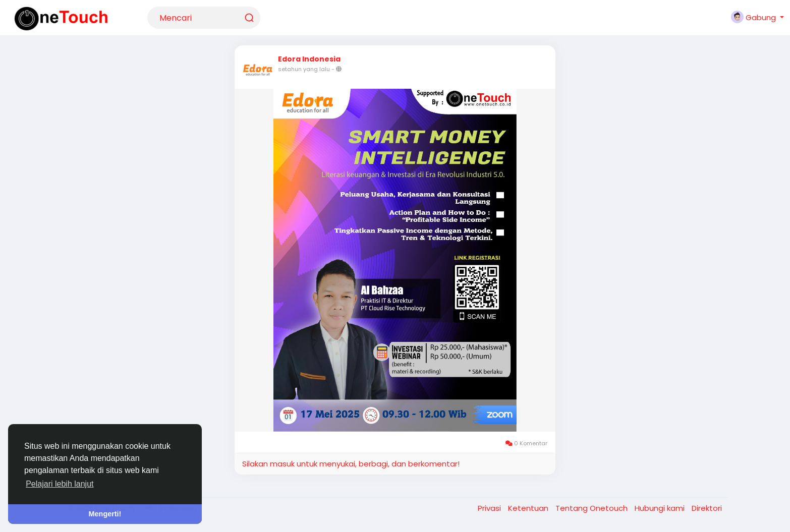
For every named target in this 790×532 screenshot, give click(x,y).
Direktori (707, 508)
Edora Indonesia (309, 59)
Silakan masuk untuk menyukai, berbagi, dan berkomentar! (351, 464)
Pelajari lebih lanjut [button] (60, 484)
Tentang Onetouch (592, 508)
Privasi (490, 508)
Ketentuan (529, 508)
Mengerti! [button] (105, 514)
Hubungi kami (661, 508)
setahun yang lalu (304, 69)
